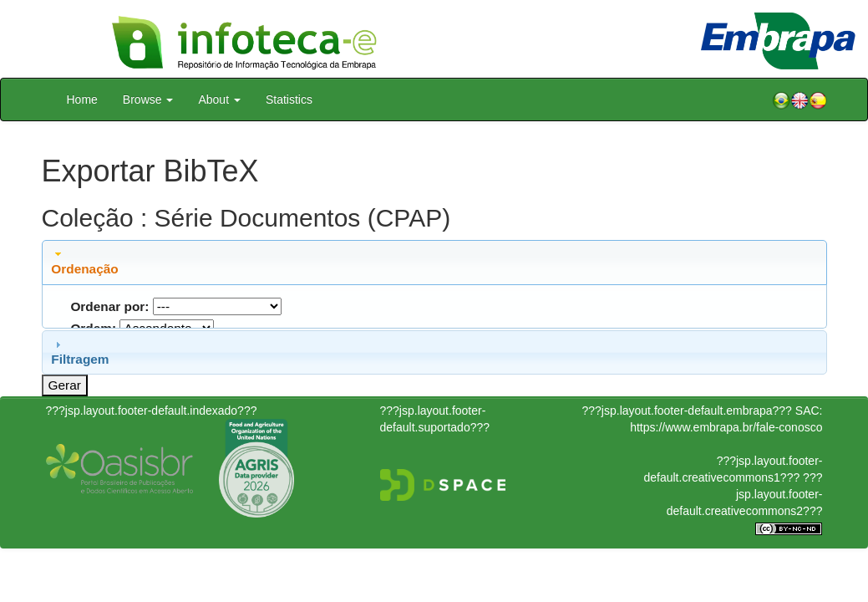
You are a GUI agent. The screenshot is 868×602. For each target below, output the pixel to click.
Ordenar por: (109, 306)
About (219, 99)
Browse (148, 99)
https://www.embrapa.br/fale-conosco (726, 427)
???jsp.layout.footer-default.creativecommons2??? (745, 494)
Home (82, 99)
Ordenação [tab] (84, 262)
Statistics (289, 99)
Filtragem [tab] (80, 352)
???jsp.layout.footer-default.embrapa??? (687, 411)
